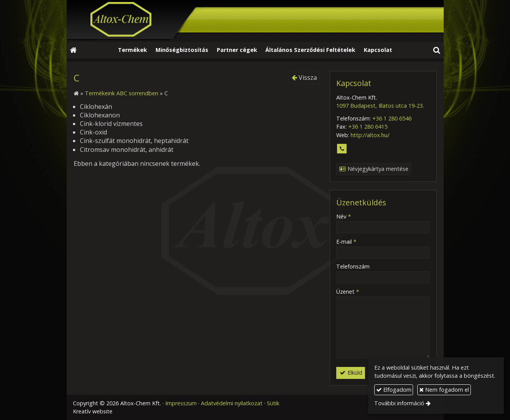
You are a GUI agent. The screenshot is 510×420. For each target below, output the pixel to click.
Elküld (350, 373)
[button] (436, 50)
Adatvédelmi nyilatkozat (232, 403)
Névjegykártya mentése (373, 169)
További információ (399, 403)
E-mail (346, 242)
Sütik (273, 403)
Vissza (304, 77)
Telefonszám (353, 266)
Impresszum (181, 403)
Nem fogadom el (444, 390)
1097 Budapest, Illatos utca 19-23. (380, 106)
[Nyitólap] (255, 21)
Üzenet (348, 292)
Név (344, 216)
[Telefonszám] (342, 149)
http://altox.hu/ (370, 135)
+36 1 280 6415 (368, 127)
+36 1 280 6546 (392, 118)
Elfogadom (394, 390)
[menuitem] (133, 50)
